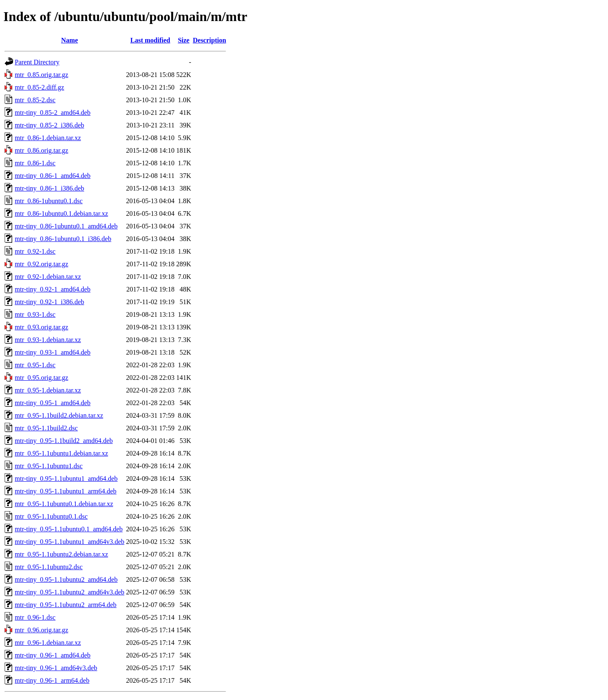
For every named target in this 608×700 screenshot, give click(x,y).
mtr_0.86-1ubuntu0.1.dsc (49, 201)
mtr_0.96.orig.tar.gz (41, 630)
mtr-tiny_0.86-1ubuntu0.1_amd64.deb (66, 226)
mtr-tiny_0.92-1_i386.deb (49, 302)
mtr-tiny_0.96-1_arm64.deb (52, 680)
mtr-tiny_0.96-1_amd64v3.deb (56, 668)
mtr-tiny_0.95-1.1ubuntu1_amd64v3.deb (70, 542)
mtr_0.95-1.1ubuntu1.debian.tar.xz (61, 453)
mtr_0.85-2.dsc (35, 100)
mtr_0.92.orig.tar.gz (41, 264)
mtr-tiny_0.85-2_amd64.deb (53, 113)
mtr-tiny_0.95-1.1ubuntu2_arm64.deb (66, 605)
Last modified (150, 40)
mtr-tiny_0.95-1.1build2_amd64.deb (64, 441)
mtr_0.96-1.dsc (35, 617)
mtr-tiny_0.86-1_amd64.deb (53, 176)
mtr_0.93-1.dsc (35, 314)
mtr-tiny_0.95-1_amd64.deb (53, 403)
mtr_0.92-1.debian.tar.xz (48, 277)
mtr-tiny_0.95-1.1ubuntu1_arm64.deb (66, 491)
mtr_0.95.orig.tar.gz (41, 378)
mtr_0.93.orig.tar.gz (41, 327)
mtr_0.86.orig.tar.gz (41, 150)
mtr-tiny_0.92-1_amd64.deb (53, 289)
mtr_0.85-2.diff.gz (39, 87)
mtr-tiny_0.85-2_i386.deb (49, 125)
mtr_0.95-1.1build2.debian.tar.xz (59, 415)
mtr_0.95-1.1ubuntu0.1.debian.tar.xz (64, 504)
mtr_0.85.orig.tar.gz (41, 75)
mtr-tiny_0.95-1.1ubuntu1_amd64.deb (66, 479)
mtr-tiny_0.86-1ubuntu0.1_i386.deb (63, 239)
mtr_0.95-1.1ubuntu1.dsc (49, 466)
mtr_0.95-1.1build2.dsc (46, 428)
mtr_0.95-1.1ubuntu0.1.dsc (51, 516)
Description (209, 40)
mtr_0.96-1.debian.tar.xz (48, 643)
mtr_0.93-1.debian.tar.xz (48, 340)
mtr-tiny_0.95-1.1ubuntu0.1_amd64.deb (69, 529)
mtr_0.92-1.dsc (35, 251)
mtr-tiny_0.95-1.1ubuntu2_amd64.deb (66, 579)
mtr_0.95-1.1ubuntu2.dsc (49, 567)
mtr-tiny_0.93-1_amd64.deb (53, 352)
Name (69, 40)
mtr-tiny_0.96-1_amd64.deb (53, 655)
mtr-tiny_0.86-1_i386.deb (49, 188)
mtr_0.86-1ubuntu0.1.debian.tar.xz (61, 213)
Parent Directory (37, 62)
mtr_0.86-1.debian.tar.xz (48, 138)
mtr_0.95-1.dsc (35, 365)
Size (184, 40)
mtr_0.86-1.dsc (35, 163)
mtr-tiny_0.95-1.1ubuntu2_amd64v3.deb (70, 592)
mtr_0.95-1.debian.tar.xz (48, 390)
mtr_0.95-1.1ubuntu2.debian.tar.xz (61, 554)
